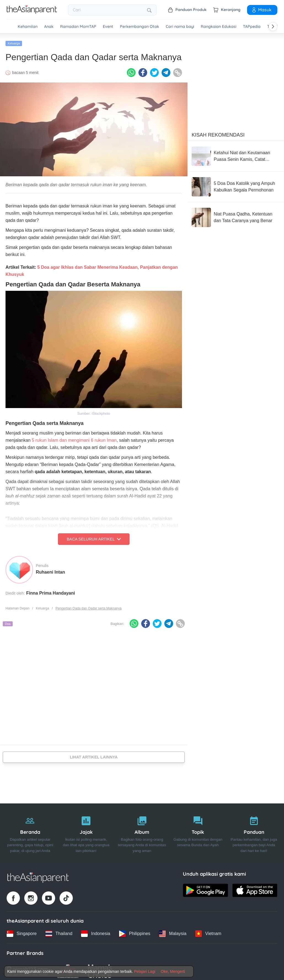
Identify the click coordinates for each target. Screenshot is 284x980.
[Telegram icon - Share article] (166, 70)
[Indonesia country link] (96, 931)
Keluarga (14, 41)
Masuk (261, 10)
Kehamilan (28, 27)
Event (108, 27)
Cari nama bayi (180, 27)
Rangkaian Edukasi (219, 27)
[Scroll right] (273, 26)
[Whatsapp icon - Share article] (131, 70)
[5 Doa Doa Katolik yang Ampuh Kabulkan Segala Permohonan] (236, 184)
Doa (8, 621)
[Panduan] (254, 830)
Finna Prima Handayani (51, 590)
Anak (49, 27)
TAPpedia (252, 27)
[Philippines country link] (135, 931)
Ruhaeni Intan (50, 569)
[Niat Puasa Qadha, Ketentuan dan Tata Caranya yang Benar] (236, 215)
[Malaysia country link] (173, 931)
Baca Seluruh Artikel (94, 536)
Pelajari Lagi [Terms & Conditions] (145, 971)
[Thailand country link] (59, 931)
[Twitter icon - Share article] (154, 70)
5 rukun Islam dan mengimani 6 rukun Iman (74, 437)
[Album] (142, 830)
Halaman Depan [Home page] (18, 606)
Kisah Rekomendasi (218, 132)
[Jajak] (86, 830)
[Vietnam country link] (208, 931)
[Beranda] (30, 830)
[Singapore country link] (22, 931)
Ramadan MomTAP (78, 27)
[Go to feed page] (32, 12)
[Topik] (198, 830)
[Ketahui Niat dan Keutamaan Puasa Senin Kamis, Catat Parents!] (236, 153)
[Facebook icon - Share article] (143, 70)
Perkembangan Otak (140, 27)
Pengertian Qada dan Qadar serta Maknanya (88, 606)
